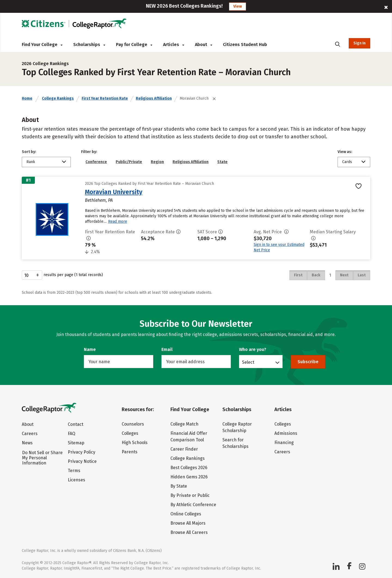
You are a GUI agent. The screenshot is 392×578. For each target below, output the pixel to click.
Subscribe (308, 362)
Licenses (76, 480)
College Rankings (58, 98)
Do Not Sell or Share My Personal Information (42, 458)
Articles (174, 45)
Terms (74, 471)
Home (27, 98)
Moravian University (114, 192)
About (203, 45)
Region (157, 162)
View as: (345, 152)
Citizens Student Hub (245, 45)
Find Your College (42, 45)
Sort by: (29, 152)
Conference (96, 162)
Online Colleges (186, 514)
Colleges (130, 433)
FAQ (71, 434)
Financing (284, 443)
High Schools (135, 443)
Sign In (359, 43)
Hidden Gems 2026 (189, 477)
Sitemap (76, 443)
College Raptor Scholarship (237, 427)
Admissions (286, 433)
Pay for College (134, 45)
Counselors (133, 424)
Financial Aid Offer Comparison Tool (189, 437)
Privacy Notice (82, 461)
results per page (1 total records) (62, 275)
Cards (347, 162)
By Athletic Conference (193, 505)
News (27, 443)
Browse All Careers (189, 532)
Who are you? (253, 349)
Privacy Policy (82, 452)
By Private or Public (190, 495)
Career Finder (184, 449)
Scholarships (89, 45)
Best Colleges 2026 (189, 468)
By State (179, 486)
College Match (184, 424)
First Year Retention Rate (105, 98)
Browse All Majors (188, 523)
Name (90, 349)
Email (167, 349)
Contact (76, 424)
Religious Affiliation (154, 98)
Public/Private (129, 162)
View (238, 6)
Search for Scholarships (235, 443)
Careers (30, 434)
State (222, 162)
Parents (130, 452)
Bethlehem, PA (99, 200)
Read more (118, 221)
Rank (31, 162)
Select (248, 362)
